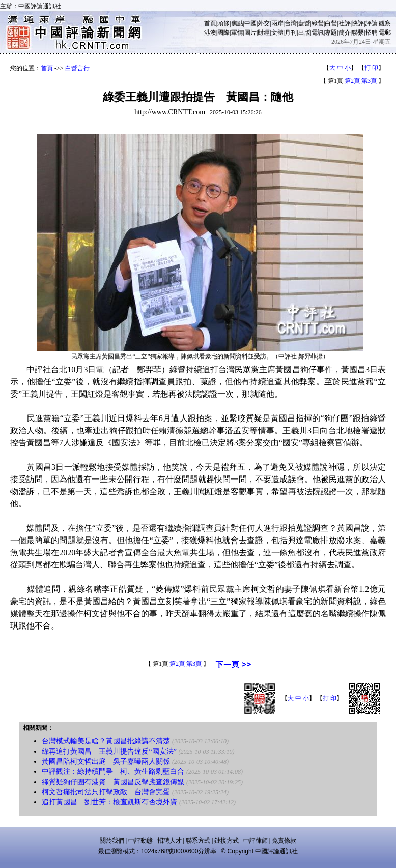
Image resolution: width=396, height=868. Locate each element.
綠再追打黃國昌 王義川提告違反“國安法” (109, 751)
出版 (304, 33)
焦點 (237, 23)
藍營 (304, 23)
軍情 (237, 33)
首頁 (210, 23)
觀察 (385, 23)
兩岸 (277, 23)
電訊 (318, 33)
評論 (372, 23)
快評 (358, 23)
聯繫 (358, 33)
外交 (264, 23)
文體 (277, 33)
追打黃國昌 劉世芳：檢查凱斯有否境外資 (109, 802)
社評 (345, 23)
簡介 (345, 33)
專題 (331, 33)
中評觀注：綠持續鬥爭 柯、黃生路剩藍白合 (113, 772)
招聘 (372, 33)
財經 (264, 33)
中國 (250, 23)
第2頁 (352, 81)
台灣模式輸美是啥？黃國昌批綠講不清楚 (106, 741)
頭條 (223, 23)
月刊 (291, 33)
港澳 (210, 33)
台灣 (291, 23)
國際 (223, 33)
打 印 (371, 68)
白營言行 (77, 68)
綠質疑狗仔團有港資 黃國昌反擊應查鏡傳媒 (113, 782)
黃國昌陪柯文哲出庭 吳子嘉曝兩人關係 (106, 761)
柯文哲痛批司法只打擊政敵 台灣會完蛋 (106, 792)
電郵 (385, 33)
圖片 (250, 33)
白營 (331, 23)
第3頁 (369, 81)
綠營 (318, 23)
